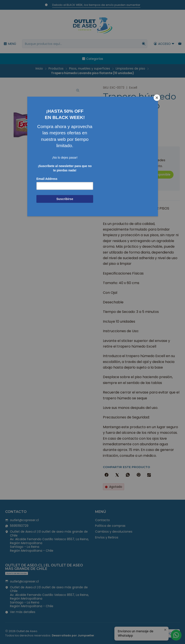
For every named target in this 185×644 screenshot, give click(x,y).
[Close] (157, 98)
